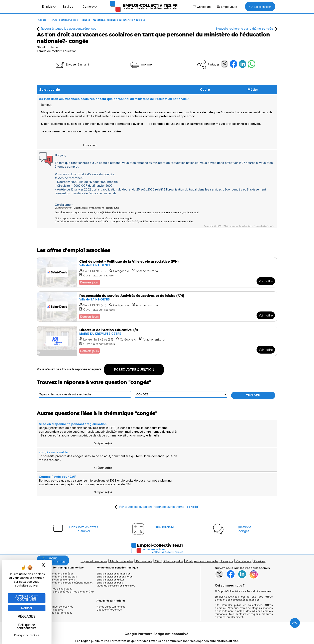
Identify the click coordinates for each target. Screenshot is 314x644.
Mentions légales (122, 537)
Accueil (42, 20)
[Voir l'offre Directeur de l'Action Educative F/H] (157, 340)
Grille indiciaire (164, 503)
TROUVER (253, 395)
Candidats (202, 7)
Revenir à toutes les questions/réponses (69, 29)
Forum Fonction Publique (64, 20)
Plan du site (244, 537)
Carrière (90, 7)
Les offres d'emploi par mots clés (57, 553)
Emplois (49, 7)
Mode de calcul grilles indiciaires (116, 562)
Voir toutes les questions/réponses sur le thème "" (159, 483)
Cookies (260, 537)
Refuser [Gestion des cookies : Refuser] (27, 608)
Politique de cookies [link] (27, 635)
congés (86, 20)
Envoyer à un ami (72, 64)
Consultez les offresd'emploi (84, 505)
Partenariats (144, 537)
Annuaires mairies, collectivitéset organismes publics (55, 584)
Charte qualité (174, 537)
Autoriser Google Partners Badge (157, 634)
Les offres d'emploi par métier (55, 550)
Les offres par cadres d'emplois (56, 556)
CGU (158, 537)
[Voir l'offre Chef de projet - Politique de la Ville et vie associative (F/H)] (157, 272)
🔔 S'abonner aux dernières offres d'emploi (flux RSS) (65, 569)
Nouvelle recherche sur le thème (245, 29)
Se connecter (260, 7)
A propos (227, 537)
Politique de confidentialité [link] (27, 626)
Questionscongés (244, 505)
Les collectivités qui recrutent (54, 565)
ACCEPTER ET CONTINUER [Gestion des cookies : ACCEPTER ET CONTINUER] (27, 598)
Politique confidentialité (202, 537)
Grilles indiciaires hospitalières (115, 553)
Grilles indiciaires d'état (110, 556)
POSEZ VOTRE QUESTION (134, 369)
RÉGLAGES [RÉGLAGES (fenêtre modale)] (27, 616)
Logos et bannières (94, 537)
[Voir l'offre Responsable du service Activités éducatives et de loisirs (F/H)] (157, 306)
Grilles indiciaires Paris (110, 559)
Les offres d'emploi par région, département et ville (65, 560)
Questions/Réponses (109, 586)
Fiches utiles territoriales (111, 583)
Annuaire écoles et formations (55, 589)
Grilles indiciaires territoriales (114, 550)
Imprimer (141, 64)
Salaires (69, 7)
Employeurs (227, 7)
